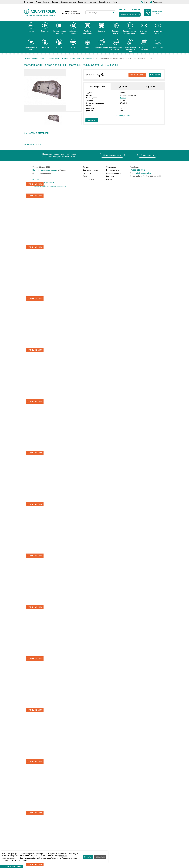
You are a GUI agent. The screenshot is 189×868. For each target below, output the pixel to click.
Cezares (123, 98)
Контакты (93, 2)
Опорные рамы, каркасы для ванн (81, 58)
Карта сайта (36, 179)
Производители (113, 170)
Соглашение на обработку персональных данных (49, 186)
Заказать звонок (147, 155)
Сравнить (92, 120)
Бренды (55, 2)
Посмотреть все (124, 116)
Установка (82, 2)
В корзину (155, 75)
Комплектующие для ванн (57, 58)
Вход (145, 2)
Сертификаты (104, 2)
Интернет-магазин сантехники (45, 170)
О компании (29, 2)
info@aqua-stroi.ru (143, 173)
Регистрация (158, 2)
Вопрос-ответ (88, 179)
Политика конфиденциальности (43, 183)
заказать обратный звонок (130, 15)
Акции (38, 2)
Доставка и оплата (68, 2)
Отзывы (86, 176)
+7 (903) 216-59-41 (130, 10)
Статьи (115, 2)
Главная (27, 58)
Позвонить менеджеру (112, 155)
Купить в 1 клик (137, 75)
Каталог (46, 2)
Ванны (43, 58)
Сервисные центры (114, 173)
